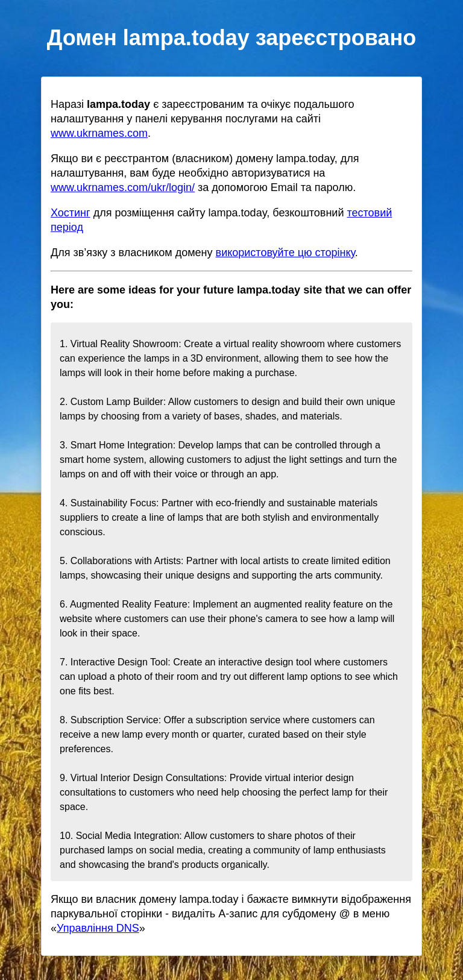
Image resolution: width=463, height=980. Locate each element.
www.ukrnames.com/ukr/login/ (123, 187)
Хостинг (71, 213)
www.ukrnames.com (99, 133)
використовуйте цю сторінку (285, 253)
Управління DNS (98, 928)
